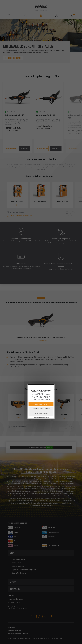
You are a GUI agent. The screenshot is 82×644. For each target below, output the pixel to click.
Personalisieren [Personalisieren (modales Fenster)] (41, 414)
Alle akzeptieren (41, 404)
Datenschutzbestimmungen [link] (41, 418)
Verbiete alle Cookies (41, 409)
